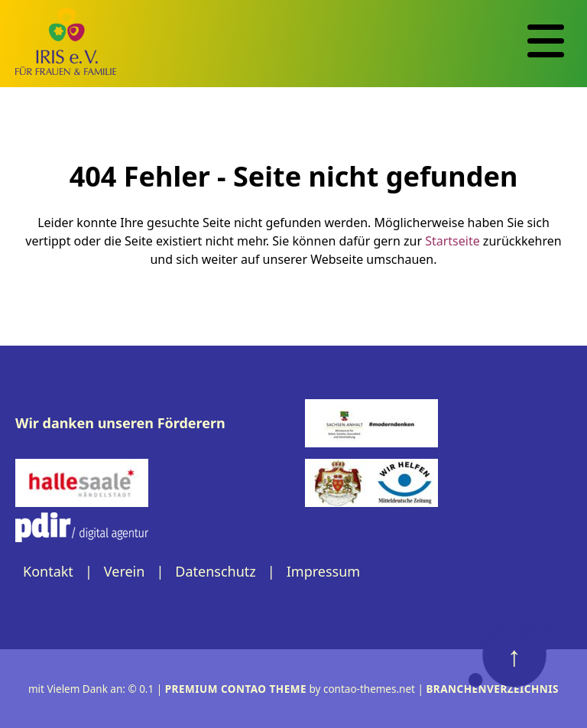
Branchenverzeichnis (492, 689)
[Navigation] (546, 41)
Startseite (452, 241)
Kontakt (48, 571)
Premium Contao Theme (236, 689)
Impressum (323, 571)
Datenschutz (215, 571)
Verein (125, 571)
